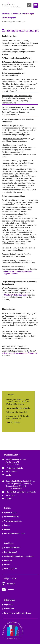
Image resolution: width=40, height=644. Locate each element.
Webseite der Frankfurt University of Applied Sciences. (18, 273)
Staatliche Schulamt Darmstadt (16, 295)
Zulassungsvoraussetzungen (14, 22)
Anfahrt (8, 475)
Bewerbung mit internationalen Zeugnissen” (21, 353)
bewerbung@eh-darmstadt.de (18, 408)
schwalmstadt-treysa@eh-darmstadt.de (21, 492)
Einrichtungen (28, 14)
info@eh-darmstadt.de (14, 468)
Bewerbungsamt (9, 18)
